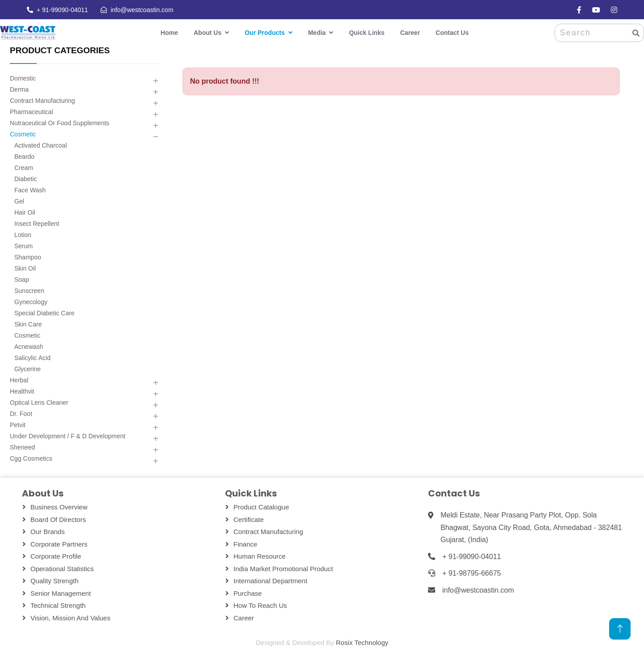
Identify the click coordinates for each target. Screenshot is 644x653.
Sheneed (22, 447)
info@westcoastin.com (141, 10)
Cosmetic (23, 134)
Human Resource (260, 556)
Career (410, 33)
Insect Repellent (37, 224)
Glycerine (28, 369)
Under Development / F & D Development (68, 436)
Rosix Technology (362, 642)
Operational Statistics (62, 569)
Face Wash (30, 190)
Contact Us (452, 33)
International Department (270, 581)
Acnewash (29, 347)
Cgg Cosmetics (31, 458)
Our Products (265, 33)
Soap (22, 280)
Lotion (23, 235)
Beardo (24, 157)
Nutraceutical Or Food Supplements (60, 123)
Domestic (23, 78)
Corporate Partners (59, 544)
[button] (155, 81)
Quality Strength (55, 581)
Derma (19, 89)
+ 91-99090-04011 (61, 10)
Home (169, 33)
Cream (24, 168)
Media (317, 33)
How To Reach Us (260, 605)
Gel (19, 201)
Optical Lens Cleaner (39, 403)
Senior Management (61, 593)
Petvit (18, 425)
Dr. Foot (21, 414)
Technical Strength (58, 605)
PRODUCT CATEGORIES (60, 50)
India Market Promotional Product (283, 569)
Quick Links (366, 33)
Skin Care (28, 324)
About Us (208, 33)
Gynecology (31, 302)
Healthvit (22, 391)
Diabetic (26, 179)
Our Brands (48, 532)
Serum (23, 246)
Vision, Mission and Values (70, 618)
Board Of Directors (58, 519)
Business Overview (59, 507)
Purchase (248, 593)
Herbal (19, 380)
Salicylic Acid (32, 358)
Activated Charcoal (41, 145)
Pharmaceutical (32, 112)
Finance (245, 544)
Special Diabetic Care (44, 313)
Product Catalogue (261, 507)
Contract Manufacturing (42, 101)
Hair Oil (25, 212)
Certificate (249, 519)
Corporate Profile (56, 556)
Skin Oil (25, 268)
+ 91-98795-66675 (472, 573)
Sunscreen (29, 291)
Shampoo (28, 257)
